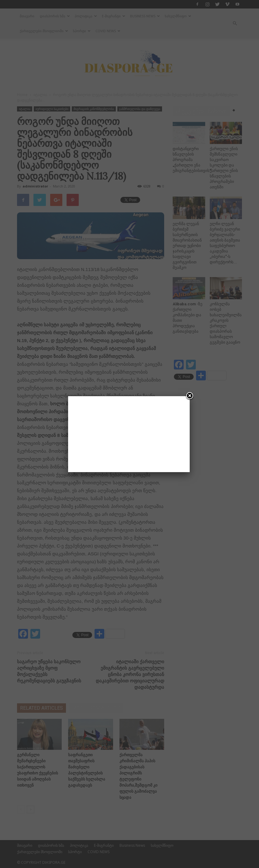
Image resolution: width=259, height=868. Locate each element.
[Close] (190, 396)
